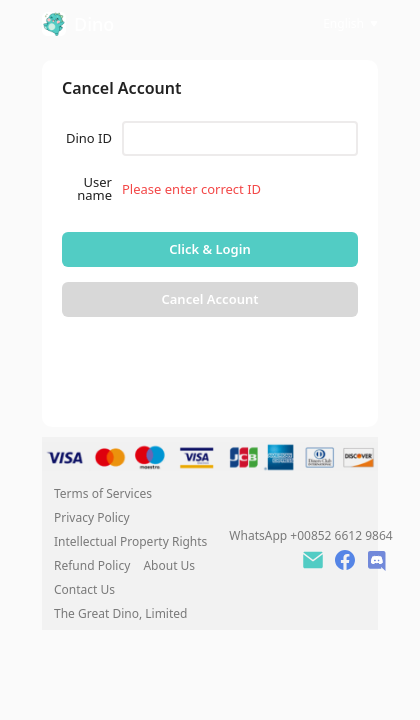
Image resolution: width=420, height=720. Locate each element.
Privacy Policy (92, 517)
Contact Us (84, 589)
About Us (169, 565)
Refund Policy (93, 565)
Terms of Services (103, 493)
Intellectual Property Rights (130, 541)
